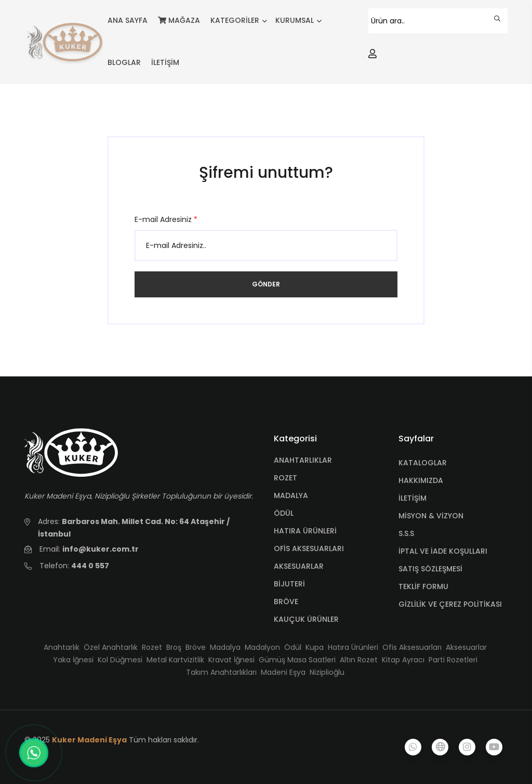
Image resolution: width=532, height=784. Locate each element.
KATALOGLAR (423, 463)
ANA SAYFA (128, 20)
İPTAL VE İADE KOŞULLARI (443, 551)
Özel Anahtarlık (111, 647)
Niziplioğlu (327, 672)
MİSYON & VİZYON (431, 516)
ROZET (285, 478)
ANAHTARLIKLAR (303, 460)
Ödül (293, 647)
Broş (174, 647)
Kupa (315, 647)
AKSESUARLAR (299, 566)
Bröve (196, 647)
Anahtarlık (62, 647)
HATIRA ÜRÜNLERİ (305, 531)
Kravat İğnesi (231, 660)
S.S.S (406, 533)
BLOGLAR (124, 62)
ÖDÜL (284, 513)
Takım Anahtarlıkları (221, 672)
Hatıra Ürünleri (353, 647)
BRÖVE (286, 602)
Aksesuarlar (466, 647)
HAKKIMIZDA (421, 480)
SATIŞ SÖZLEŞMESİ (430, 569)
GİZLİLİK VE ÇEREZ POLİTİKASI (450, 604)
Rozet (152, 647)
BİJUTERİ (289, 584)
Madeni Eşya (283, 672)
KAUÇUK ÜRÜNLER (306, 619)
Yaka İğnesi (73, 660)
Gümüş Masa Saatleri (297, 660)
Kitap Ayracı (403, 660)
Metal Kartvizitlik (175, 660)
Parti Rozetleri (453, 660)
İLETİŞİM (165, 62)
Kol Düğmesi (120, 660)
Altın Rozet (359, 660)
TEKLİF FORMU (423, 586)
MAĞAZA (179, 20)
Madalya (225, 647)
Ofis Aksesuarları (412, 647)
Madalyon (262, 647)
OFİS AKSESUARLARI (309, 548)
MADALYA (291, 495)
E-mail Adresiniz (166, 219)
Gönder (266, 284)
